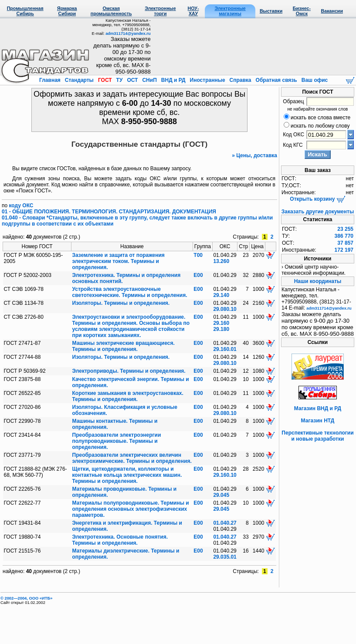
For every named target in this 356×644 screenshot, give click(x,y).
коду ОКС (21, 206)
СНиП (149, 80)
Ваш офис (314, 80)
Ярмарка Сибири (67, 11)
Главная (51, 80)
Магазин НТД (318, 421)
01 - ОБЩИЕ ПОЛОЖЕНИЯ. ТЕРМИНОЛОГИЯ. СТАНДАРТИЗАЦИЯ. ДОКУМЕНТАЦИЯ (109, 212)
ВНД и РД (173, 80)
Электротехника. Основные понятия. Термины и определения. (120, 540)
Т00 (198, 255)
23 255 (345, 229)
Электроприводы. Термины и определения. (129, 371)
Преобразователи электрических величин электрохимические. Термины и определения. (132, 458)
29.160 (221, 323)
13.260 (221, 261)
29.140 (221, 295)
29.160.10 (225, 475)
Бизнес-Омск (302, 11)
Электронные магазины (230, 11)
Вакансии (332, 11)
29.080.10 (225, 309)
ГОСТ (105, 80)
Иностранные (207, 80)
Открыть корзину (317, 199)
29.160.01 (225, 349)
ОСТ (132, 80)
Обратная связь (276, 80)
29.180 (221, 329)
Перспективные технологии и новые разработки (317, 436)
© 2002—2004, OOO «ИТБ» (26, 598)
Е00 (198, 275)
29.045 (221, 495)
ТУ (119, 80)
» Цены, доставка (254, 155)
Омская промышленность (111, 11)
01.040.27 (225, 523)
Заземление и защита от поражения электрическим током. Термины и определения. (119, 261)
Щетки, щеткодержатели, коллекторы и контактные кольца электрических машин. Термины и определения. (127, 475)
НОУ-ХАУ (193, 11)
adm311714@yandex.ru (128, 34)
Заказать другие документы (318, 212)
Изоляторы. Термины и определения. (121, 303)
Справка (240, 80)
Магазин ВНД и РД (318, 408)
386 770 (344, 236)
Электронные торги (160, 11)
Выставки (271, 11)
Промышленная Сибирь (25, 11)
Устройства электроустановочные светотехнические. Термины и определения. (130, 292)
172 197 (344, 250)
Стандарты (79, 80)
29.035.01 (225, 557)
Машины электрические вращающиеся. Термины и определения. (124, 346)
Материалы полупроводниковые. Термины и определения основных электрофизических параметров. (131, 509)
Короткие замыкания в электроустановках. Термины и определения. (128, 396)
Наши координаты (318, 281)
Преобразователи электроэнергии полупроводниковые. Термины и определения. (117, 441)
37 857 (345, 243)
